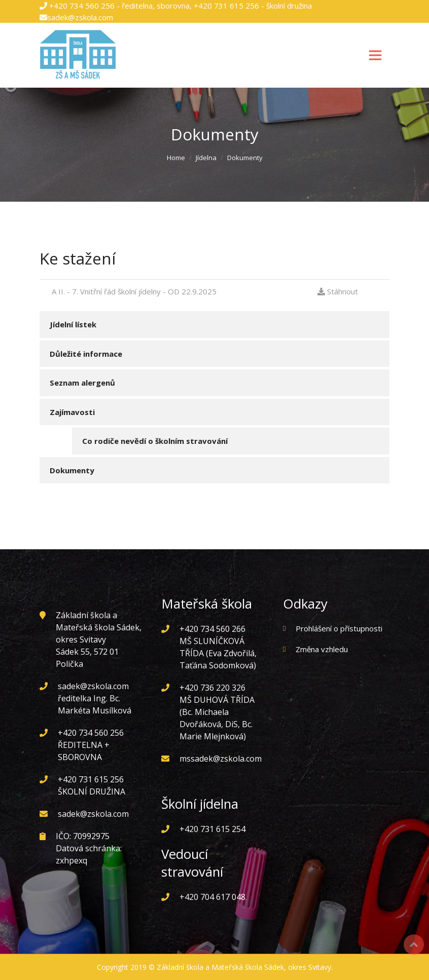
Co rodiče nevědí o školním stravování (155, 441)
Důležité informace (86, 354)
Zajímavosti (72, 412)
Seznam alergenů (82, 383)
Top (414, 945)
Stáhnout (338, 291)
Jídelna (206, 158)
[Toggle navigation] (375, 55)
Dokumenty (72, 470)
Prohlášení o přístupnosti (339, 628)
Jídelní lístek (73, 324)
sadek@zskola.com (80, 17)
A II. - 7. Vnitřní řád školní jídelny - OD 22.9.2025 (131, 291)
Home (176, 158)
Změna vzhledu (322, 649)
